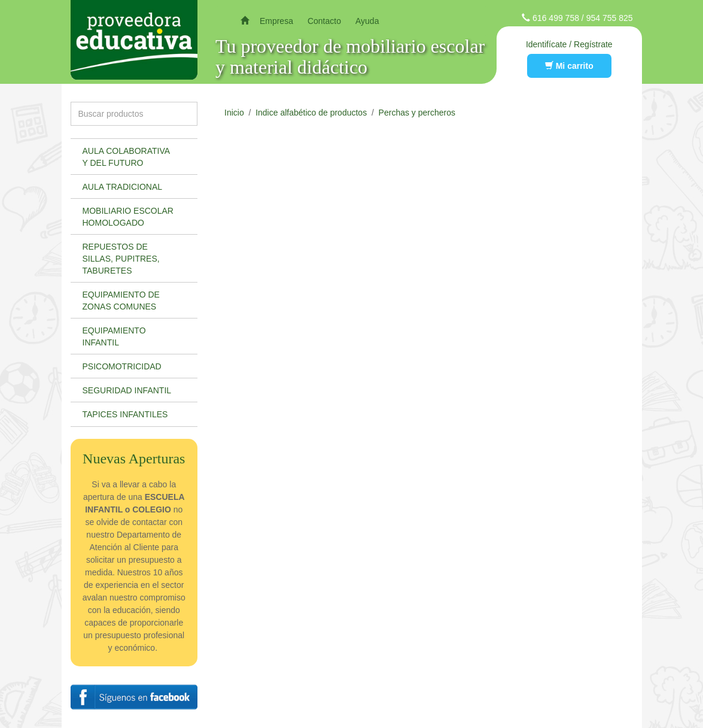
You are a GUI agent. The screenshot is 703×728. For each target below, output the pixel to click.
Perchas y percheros (417, 113)
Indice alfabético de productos (311, 113)
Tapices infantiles (125, 414)
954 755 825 (610, 18)
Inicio (234, 113)
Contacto (324, 21)
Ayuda (367, 21)
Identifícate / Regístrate (569, 44)
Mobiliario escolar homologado (128, 217)
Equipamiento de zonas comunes (121, 301)
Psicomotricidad (122, 366)
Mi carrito (569, 66)
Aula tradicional (123, 187)
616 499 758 (556, 18)
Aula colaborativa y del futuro (127, 157)
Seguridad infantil (127, 390)
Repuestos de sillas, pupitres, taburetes (121, 259)
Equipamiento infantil (114, 336)
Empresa (276, 21)
